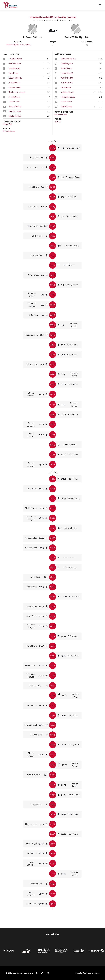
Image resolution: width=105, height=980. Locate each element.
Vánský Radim (67, 78)
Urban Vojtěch (67, 64)
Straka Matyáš (15, 116)
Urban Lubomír (61, 115)
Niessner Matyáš (68, 97)
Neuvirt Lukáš (15, 111)
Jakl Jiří (58, 122)
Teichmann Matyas (17, 92)
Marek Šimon (66, 107)
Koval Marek (14, 68)
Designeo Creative (91, 973)
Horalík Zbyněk (12, 45)
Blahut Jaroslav (15, 78)
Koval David (14, 97)
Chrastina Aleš (9, 131)
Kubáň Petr (8, 124)
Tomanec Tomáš (68, 59)
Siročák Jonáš (15, 87)
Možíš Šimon (66, 68)
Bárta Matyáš (15, 83)
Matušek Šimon (67, 92)
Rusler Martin (66, 102)
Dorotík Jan (14, 73)
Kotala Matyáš (15, 107)
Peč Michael (66, 87)
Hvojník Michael (16, 59)
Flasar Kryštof (67, 83)
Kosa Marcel (25, 45)
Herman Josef (15, 64)
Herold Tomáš (67, 73)
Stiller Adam (14, 102)
